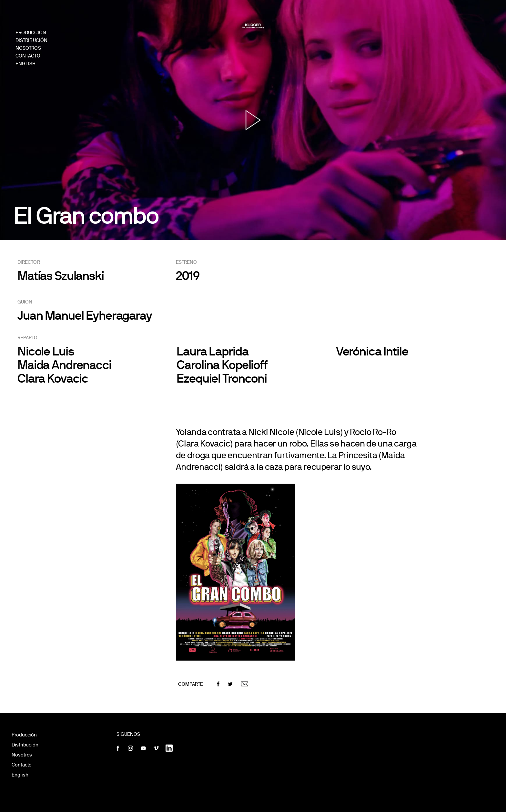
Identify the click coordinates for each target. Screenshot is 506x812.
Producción (24, 735)
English (20, 775)
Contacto (22, 765)
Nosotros (22, 755)
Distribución (25, 745)
